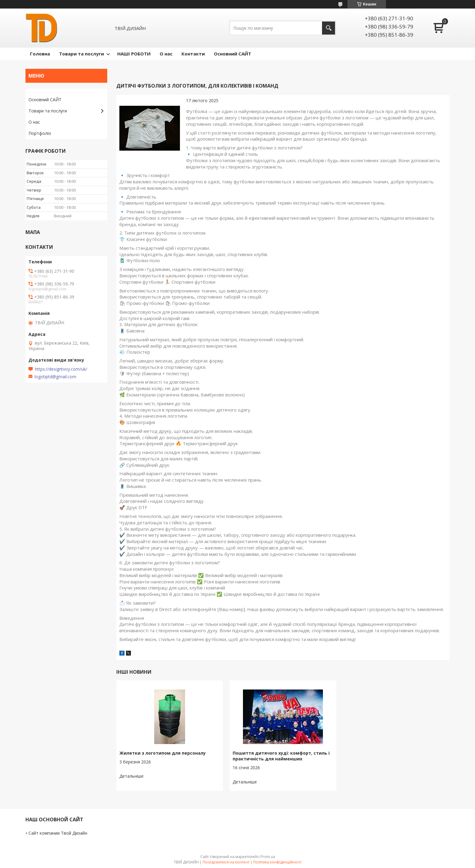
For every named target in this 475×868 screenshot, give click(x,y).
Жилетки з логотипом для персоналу (163, 753)
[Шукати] (329, 28)
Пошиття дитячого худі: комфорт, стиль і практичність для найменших (281, 756)
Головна (40, 54)
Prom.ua (268, 857)
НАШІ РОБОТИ (134, 54)
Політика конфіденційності (277, 862)
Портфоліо (40, 133)
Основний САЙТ (233, 54)
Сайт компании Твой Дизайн (58, 833)
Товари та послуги (81, 54)
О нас (166, 54)
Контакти (193, 54)
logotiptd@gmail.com (55, 377)
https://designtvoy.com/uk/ (61, 369)
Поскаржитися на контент (226, 862)
